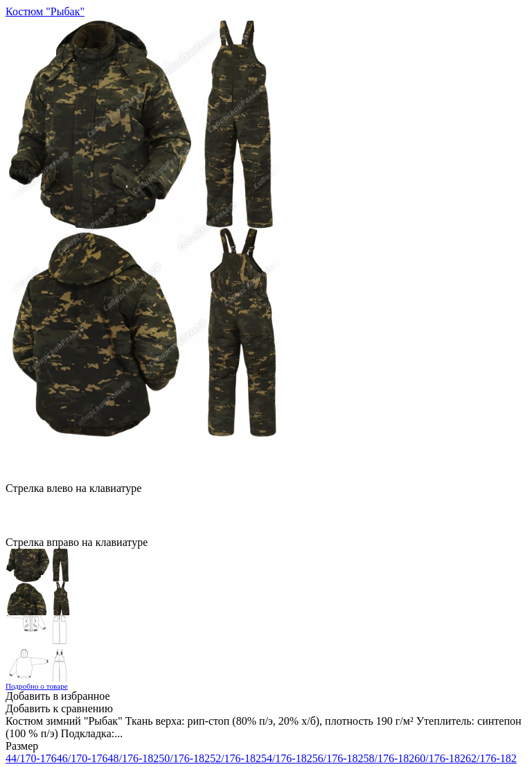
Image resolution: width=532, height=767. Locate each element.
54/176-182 (287, 758)
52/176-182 (236, 758)
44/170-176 (31, 758)
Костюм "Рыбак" (45, 11)
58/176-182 (389, 758)
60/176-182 (440, 758)
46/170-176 (82, 758)
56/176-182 (338, 758)
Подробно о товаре (37, 686)
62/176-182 (491, 758)
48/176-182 (134, 758)
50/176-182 (184, 758)
